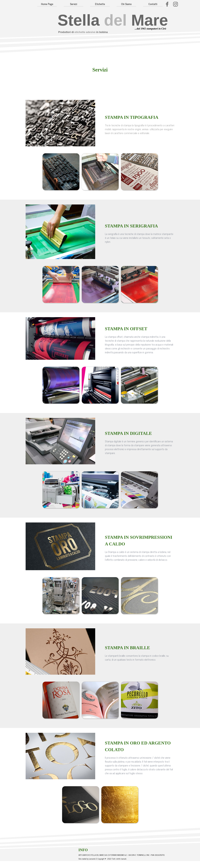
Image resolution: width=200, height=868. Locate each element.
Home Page (47, 4)
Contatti (153, 4)
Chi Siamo (126, 4)
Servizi (74, 4)
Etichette (100, 4)
